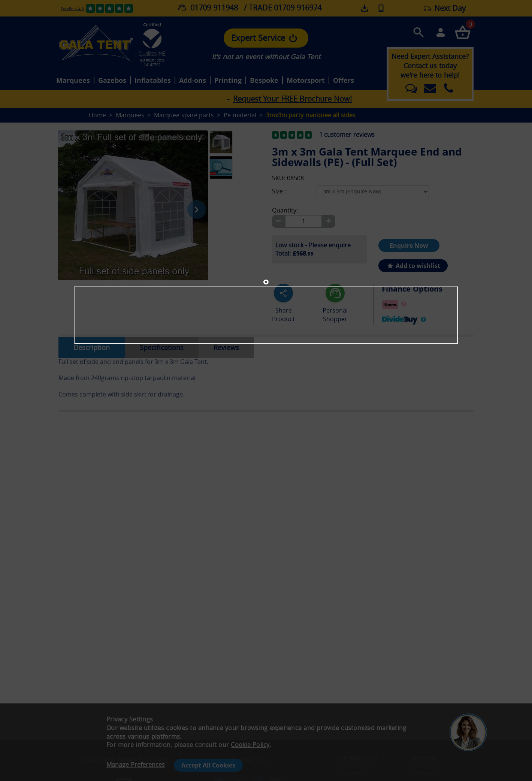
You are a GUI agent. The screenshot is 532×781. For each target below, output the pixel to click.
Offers (344, 81)
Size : (279, 191)
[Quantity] (303, 221)
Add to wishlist (413, 266)
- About (423, 773)
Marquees (73, 81)
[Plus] (329, 221)
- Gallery (350, 773)
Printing (228, 81)
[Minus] (278, 221)
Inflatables (153, 81)
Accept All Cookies (208, 765)
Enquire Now (409, 245)
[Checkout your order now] (463, 32)
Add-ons (193, 81)
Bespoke (264, 81)
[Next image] (197, 209)
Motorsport (306, 81)
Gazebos (112, 81)
